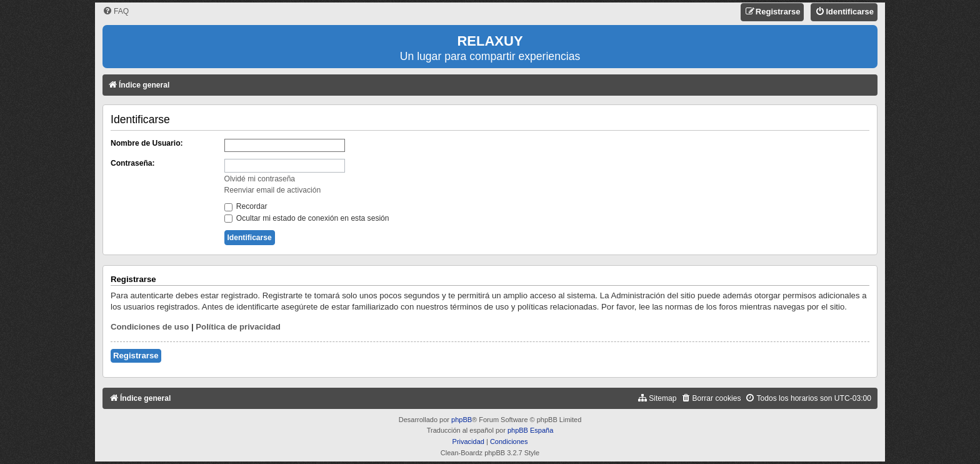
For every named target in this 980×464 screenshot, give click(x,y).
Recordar (246, 206)
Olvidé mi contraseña (260, 179)
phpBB (462, 420)
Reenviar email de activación (273, 190)
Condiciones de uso (150, 327)
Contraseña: (133, 163)
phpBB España (530, 430)
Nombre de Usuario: (147, 143)
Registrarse (136, 356)
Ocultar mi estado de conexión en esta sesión (307, 218)
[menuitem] (116, 12)
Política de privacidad (238, 327)
